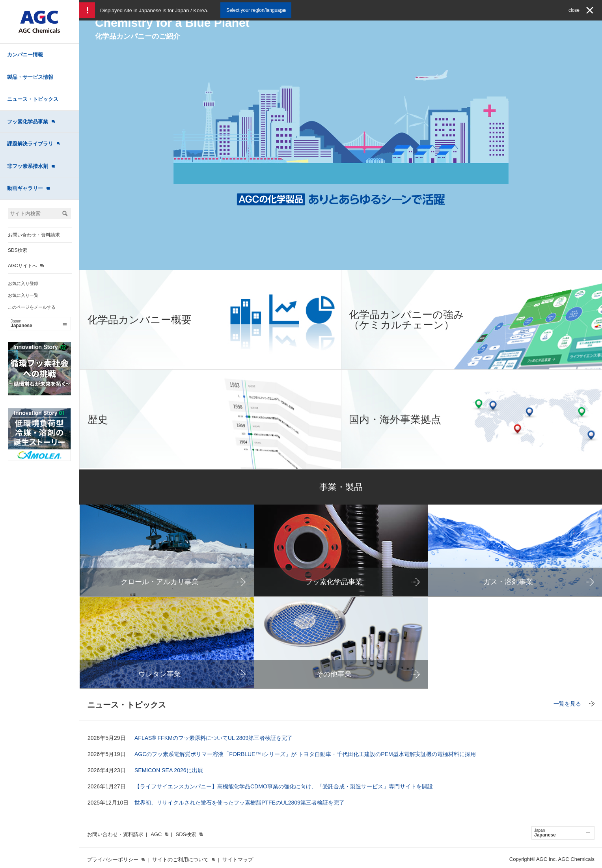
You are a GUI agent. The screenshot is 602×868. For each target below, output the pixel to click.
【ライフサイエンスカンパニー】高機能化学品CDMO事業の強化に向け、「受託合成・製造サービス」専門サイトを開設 (284, 786)
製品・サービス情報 (30, 77)
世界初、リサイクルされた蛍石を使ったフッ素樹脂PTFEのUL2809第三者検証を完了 (239, 803)
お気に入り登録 (23, 283)
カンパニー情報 (25, 55)
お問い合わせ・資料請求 (34, 235)
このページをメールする (32, 307)
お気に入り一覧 (23, 295)
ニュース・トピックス (33, 99)
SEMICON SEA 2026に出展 (169, 770)
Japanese (39, 324)
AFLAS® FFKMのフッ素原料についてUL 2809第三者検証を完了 (213, 738)
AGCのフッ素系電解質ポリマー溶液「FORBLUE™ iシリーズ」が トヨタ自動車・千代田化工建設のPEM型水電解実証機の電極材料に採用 (305, 754)
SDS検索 (18, 250)
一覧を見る (567, 704)
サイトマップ (238, 860)
